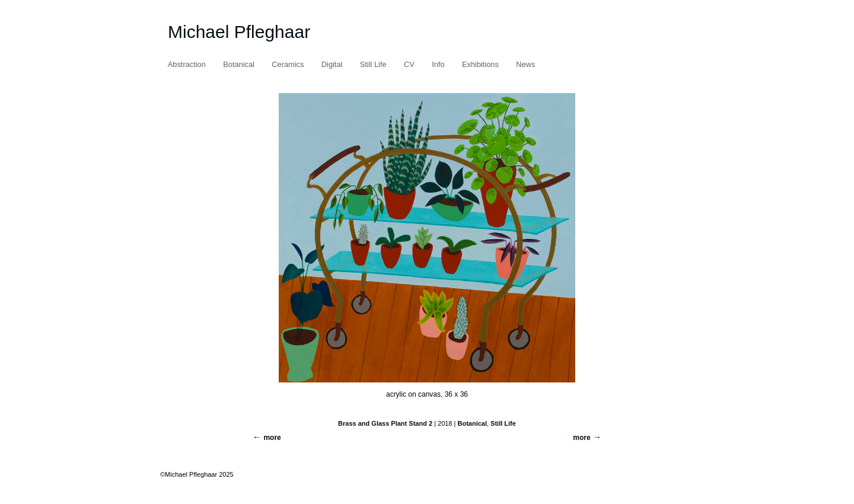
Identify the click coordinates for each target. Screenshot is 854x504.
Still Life (373, 64)
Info (438, 64)
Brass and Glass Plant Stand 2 (385, 423)
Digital (332, 64)
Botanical (239, 64)
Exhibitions (480, 64)
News (525, 64)
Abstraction (187, 64)
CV (409, 64)
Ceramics (288, 64)
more (581, 438)
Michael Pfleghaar (239, 32)
